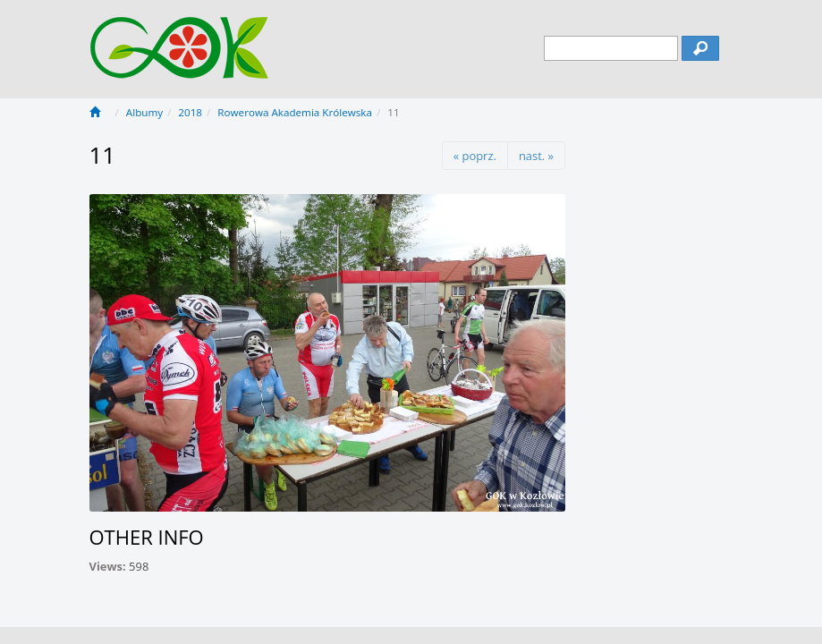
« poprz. (475, 156)
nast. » (536, 156)
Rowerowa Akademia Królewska (295, 112)
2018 (190, 112)
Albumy (144, 112)
